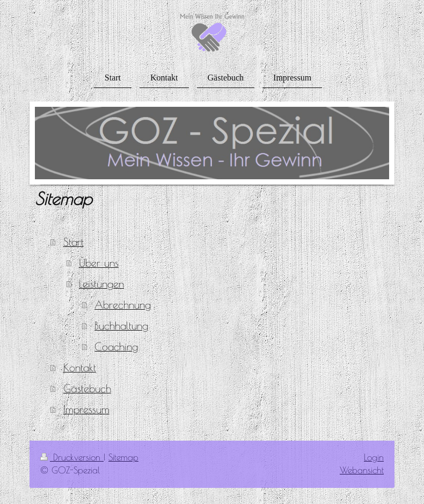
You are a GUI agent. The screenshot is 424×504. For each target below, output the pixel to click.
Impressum (86, 409)
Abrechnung (123, 305)
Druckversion (72, 457)
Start (74, 242)
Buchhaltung (121, 326)
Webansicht (362, 470)
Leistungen (101, 284)
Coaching (116, 346)
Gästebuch (87, 388)
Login (374, 457)
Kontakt (80, 367)
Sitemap (123, 457)
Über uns (99, 263)
